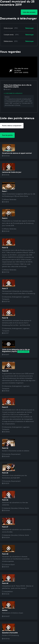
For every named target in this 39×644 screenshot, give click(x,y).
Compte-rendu (9, 35)
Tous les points (7, 135)
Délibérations (8, 41)
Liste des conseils (29, 12)
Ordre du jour (8, 28)
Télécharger (29, 28)
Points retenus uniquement (12, 126)
